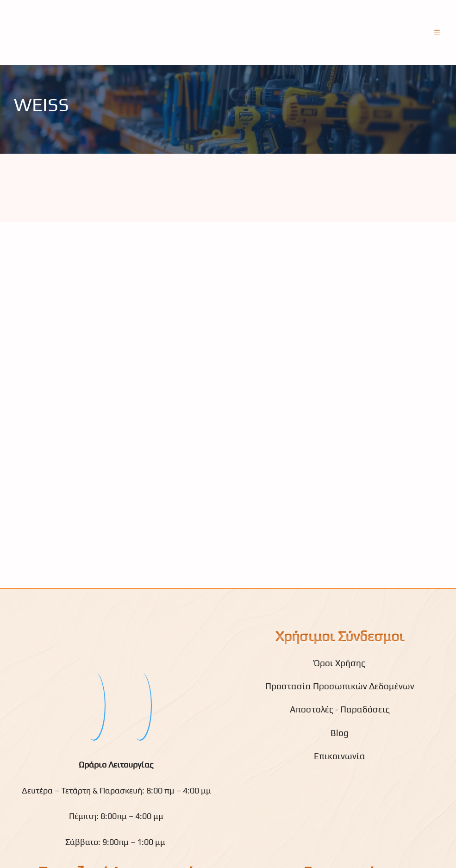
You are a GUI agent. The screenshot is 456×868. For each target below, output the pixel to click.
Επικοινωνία (340, 756)
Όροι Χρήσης (340, 663)
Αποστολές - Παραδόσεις (340, 709)
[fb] (93, 705)
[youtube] (139, 705)
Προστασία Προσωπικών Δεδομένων (340, 686)
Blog (340, 733)
